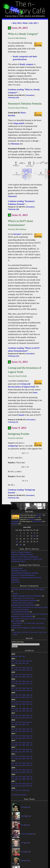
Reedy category (27, 64)
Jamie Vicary (43, 632)
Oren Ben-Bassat (37, 607)
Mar (16, 656)
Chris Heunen (34, 632)
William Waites (17, 598)
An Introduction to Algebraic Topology (25, 573)
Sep (24, 661)
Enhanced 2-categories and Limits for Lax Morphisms (26, 579)
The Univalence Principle (20, 612)
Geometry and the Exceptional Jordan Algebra (28, 589)
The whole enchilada (19, 795)
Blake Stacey (24, 619)
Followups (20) (13, 98)
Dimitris (27, 614)
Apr (13, 656)
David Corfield (17, 607)
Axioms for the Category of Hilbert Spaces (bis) (28, 628)
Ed (38, 619)
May (17, 670)
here (35, 393)
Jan (24, 656)
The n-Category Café (25, 8)
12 (34, 536)
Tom (22, 843)
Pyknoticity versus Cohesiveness (23, 605)
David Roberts (17, 623)
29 (21, 545)
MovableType (37, 522)
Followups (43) (13, 498)
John (23, 807)
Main (25, 23)
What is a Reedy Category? (21, 552)
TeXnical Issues (17, 568)
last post (17, 234)
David (23, 816)
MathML (39, 515)
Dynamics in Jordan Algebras (22, 616)
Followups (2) (13, 422)
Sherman (15, 144)
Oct (20, 661)
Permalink (30, 95)
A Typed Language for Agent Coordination (26, 596)
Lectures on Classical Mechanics (23, 575)
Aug (28, 661)
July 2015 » (34, 23)
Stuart (32, 598)
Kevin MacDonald (18, 614)
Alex (22, 825)
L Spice (15, 635)
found (21, 415)
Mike (23, 860)
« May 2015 (16, 23)
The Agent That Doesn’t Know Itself (24, 600)
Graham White (31, 623)
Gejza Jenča (40, 623)
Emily (23, 851)
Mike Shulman (35, 614)
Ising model (19, 123)
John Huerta (25, 834)
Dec (13, 661)
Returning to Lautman (19, 571)
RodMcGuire (44, 614)
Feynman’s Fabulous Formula (22, 555)
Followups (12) (13, 356)
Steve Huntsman (28, 603)
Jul (31, 661)
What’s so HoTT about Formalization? (25, 557)
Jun (13, 663)
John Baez (26, 598)
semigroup (13, 446)
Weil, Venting (16, 621)
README (15, 524)
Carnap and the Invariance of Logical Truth (27, 559)
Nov (17, 661)
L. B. (24, 623)
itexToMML (15, 522)
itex (37, 517)
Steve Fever (16, 582)
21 (17, 542)
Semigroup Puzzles (18, 561)
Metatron (16, 594)
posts (27, 807)
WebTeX (31, 519)
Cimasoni (12, 196)
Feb (20, 656)
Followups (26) (13, 209)
